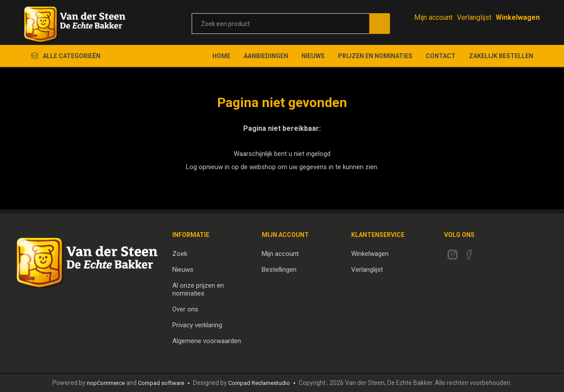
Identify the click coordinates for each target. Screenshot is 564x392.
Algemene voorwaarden (207, 341)
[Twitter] (453, 255)
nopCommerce (106, 383)
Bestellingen (279, 270)
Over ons (185, 309)
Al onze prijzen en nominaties (198, 289)
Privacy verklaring (197, 325)
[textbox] (280, 24)
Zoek (180, 254)
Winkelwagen (370, 254)
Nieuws (183, 270)
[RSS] (486, 252)
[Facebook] (469, 255)
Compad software (161, 383)
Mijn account (433, 17)
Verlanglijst (367, 270)
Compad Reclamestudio (259, 383)
